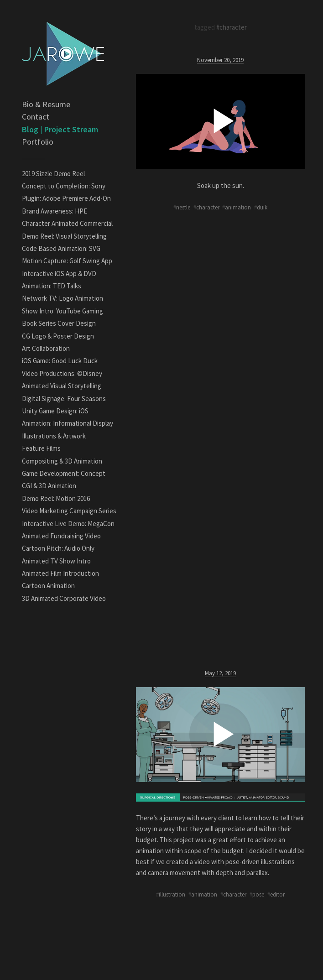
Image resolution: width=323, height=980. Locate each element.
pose (258, 894)
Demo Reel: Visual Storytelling (64, 236)
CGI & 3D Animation (49, 486)
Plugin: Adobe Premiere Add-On (66, 198)
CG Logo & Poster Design (58, 336)
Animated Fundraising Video (61, 536)
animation (238, 207)
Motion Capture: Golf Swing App (67, 261)
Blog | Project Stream (60, 129)
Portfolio (38, 142)
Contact (36, 117)
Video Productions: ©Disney (62, 373)
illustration (172, 894)
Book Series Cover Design (59, 323)
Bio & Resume (46, 104)
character (208, 207)
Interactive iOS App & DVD (59, 274)
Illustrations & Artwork (54, 436)
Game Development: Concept (64, 473)
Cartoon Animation (48, 586)
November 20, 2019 (220, 60)
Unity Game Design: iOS (55, 411)
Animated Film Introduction (60, 573)
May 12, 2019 (220, 673)
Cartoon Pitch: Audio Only (58, 548)
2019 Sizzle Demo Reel (53, 174)
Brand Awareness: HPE (55, 211)
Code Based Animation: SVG (61, 248)
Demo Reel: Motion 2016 (56, 498)
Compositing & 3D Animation (62, 461)
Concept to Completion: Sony (64, 186)
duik (262, 207)
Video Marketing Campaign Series (69, 511)
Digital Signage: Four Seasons (64, 399)
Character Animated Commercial (67, 223)
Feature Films (41, 448)
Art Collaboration (46, 348)
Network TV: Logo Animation (63, 298)
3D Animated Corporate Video (64, 598)
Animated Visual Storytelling (62, 386)
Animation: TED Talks (52, 286)
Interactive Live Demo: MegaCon (68, 524)
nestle (183, 207)
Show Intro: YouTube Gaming (63, 311)
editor (277, 894)
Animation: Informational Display (68, 423)
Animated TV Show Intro (56, 561)
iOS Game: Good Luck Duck (60, 361)
